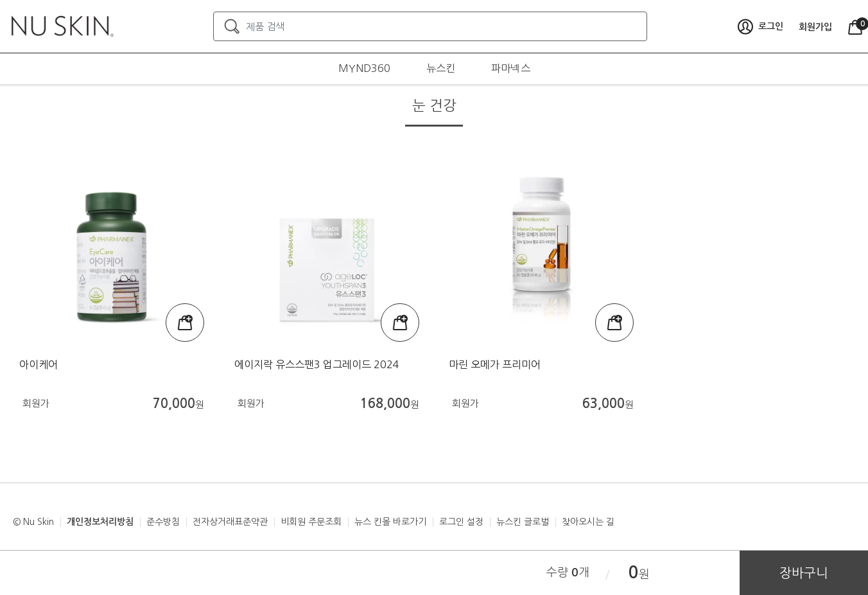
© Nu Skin (33, 522)
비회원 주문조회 (311, 522)
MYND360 (364, 68)
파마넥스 (511, 68)
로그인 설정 (461, 522)
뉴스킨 (441, 68)
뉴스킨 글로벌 (523, 522)
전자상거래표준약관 (230, 522)
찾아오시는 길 (588, 522)
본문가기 (0, 0)
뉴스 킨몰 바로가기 (390, 522)
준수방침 (163, 522)
